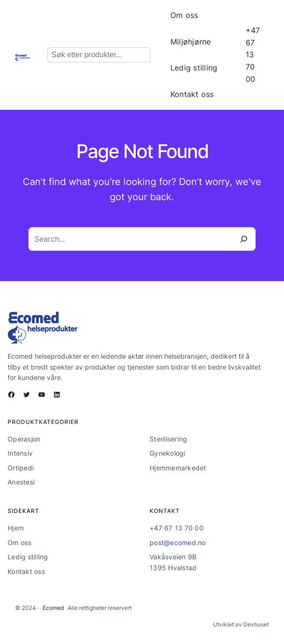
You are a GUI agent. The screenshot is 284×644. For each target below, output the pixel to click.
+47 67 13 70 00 (253, 54)
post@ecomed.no (178, 543)
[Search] (244, 239)
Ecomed (53, 608)
